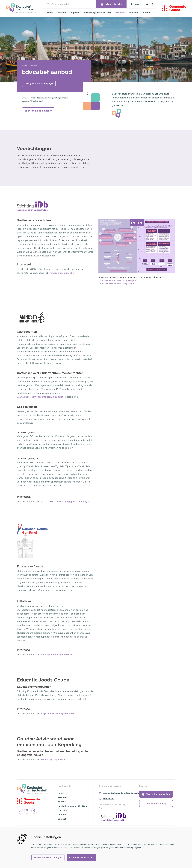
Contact (147, 13)
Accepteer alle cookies (81, 858)
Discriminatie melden (40, 111)
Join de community (156, 803)
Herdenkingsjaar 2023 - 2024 (97, 13)
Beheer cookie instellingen (48, 858)
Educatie (120, 13)
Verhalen (62, 13)
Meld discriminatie (113, 4)
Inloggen (135, 4)
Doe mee (134, 13)
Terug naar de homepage (39, 83)
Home (50, 13)
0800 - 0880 (108, 799)
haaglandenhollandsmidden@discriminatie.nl (125, 793)
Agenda (75, 13)
